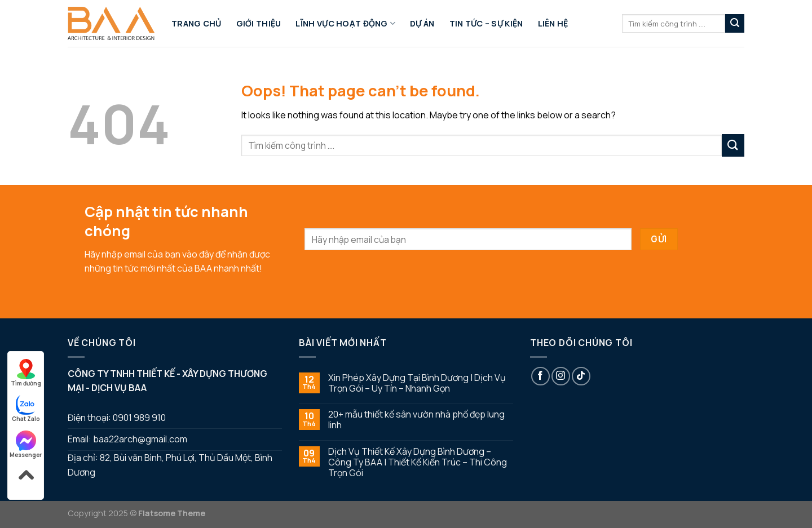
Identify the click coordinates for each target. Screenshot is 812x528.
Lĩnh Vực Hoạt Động (345, 24)
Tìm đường (26, 373)
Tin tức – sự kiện (486, 23)
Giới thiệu (259, 23)
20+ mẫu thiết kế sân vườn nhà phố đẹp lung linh (416, 420)
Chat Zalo (26, 409)
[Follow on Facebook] (540, 376)
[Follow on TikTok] (581, 376)
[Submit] (735, 24)
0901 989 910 (139, 418)
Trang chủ (197, 23)
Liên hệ (553, 23)
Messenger (26, 445)
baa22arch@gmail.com (140, 439)
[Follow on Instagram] (561, 376)
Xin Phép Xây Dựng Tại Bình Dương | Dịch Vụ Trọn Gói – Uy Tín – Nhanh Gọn (417, 383)
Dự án (422, 23)
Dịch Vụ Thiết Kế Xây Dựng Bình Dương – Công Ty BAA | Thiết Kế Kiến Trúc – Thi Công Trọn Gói (418, 463)
